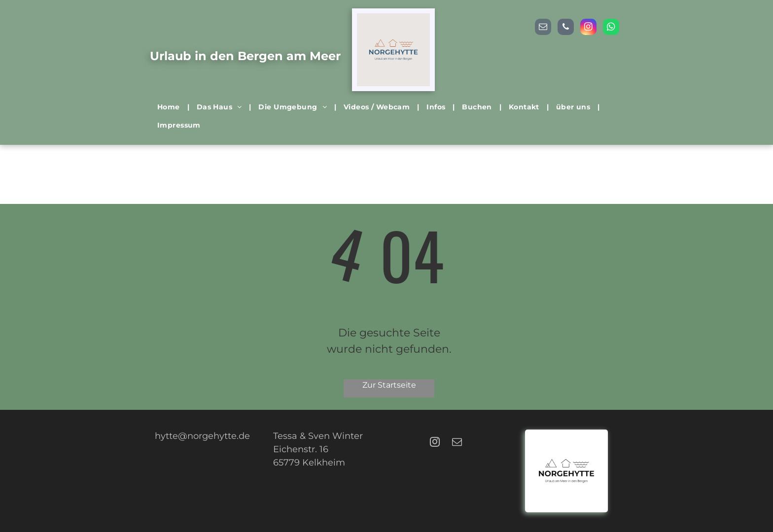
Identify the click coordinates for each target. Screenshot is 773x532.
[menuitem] (170, 107)
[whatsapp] (611, 28)
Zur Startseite (389, 385)
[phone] (566, 28)
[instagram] (588, 28)
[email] (543, 28)
